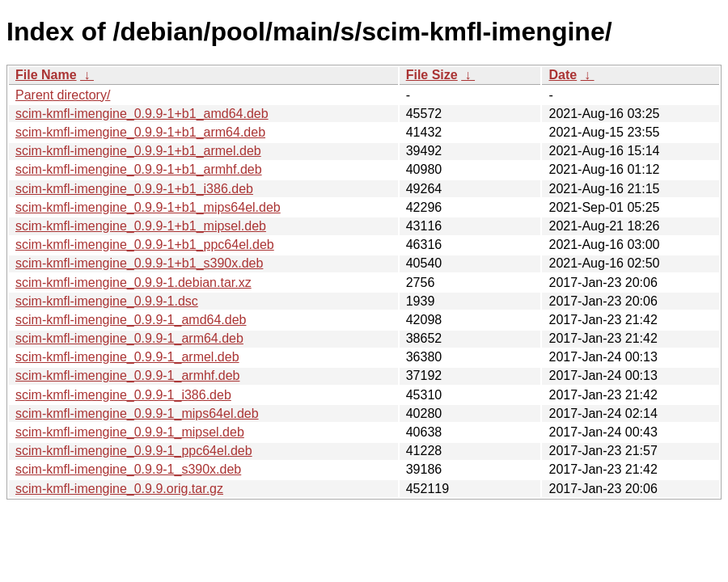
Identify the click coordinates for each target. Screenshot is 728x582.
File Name (46, 75)
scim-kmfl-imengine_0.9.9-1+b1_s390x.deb (139, 263)
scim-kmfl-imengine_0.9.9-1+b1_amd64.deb (142, 114)
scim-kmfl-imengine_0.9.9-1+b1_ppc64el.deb (145, 245)
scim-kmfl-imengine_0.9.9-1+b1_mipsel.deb (141, 226)
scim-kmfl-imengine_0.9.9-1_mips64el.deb (137, 413)
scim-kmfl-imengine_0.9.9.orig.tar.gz (119, 489)
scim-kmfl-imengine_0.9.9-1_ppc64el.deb (134, 451)
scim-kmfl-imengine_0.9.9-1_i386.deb (123, 395)
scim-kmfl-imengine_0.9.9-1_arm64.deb (129, 338)
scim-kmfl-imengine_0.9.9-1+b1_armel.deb (138, 151)
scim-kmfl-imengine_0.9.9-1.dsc (107, 301)
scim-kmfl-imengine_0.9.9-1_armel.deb (127, 357)
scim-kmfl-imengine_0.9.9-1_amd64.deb (131, 320)
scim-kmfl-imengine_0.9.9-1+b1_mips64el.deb (148, 207)
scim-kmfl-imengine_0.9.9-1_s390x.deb (128, 469)
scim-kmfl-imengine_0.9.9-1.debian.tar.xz (133, 283)
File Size (432, 75)
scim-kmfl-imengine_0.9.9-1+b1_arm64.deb (140, 132)
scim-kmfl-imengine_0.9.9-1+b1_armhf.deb (139, 169)
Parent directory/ (63, 95)
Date (563, 75)
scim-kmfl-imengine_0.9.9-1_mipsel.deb (130, 432)
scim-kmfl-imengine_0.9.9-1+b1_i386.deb (134, 189)
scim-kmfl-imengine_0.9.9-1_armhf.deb (127, 375)
